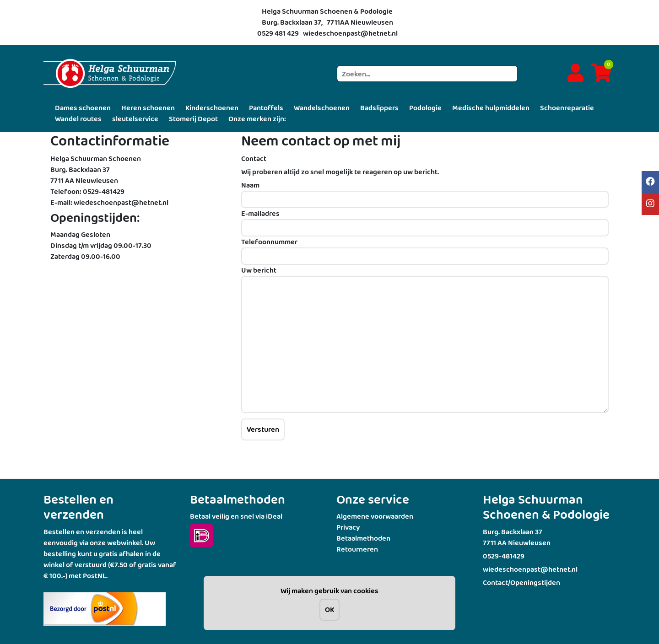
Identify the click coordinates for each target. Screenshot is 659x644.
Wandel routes (78, 119)
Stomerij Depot (193, 119)
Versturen (263, 429)
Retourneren (357, 549)
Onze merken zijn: (257, 119)
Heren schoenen (148, 108)
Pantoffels (266, 108)
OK (329, 609)
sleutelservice (135, 119)
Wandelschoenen (322, 108)
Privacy (348, 527)
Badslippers (379, 108)
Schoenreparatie (567, 108)
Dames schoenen (83, 108)
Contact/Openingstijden (521, 582)
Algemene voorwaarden (375, 516)
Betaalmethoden (363, 538)
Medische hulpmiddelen (491, 108)
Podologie (425, 108)
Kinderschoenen (212, 108)
